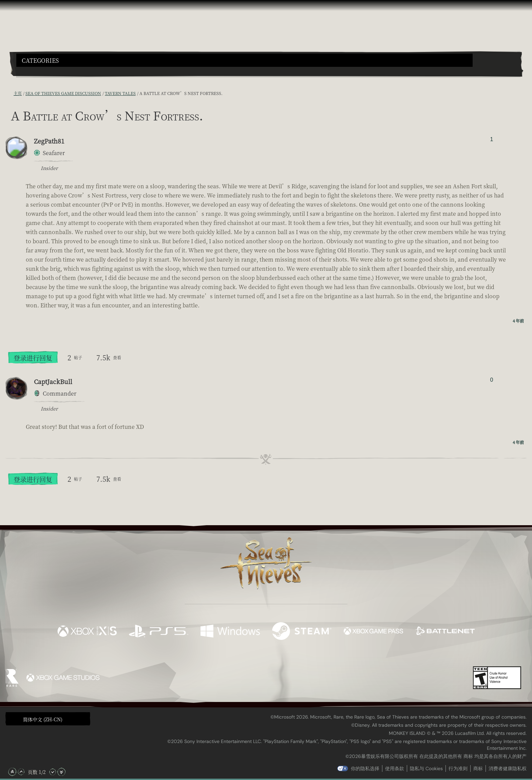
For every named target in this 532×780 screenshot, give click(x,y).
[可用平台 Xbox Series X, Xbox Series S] (87, 632)
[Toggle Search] (36, 71)
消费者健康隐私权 (508, 768)
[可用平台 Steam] (302, 632)
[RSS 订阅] (9, 93)
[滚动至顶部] (12, 772)
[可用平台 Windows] (230, 632)
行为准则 (458, 768)
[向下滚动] (53, 772)
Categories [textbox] (40, 61)
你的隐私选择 (365, 768)
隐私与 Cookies (426, 768)
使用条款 (395, 768)
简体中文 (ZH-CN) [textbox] (43, 719)
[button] (244, 60)
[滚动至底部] (61, 772)
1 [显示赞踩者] (491, 139)
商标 (478, 768)
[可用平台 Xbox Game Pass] (373, 632)
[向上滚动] (21, 772)
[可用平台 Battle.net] (445, 632)
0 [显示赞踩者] (491, 380)
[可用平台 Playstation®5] (159, 632)
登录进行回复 (33, 358)
